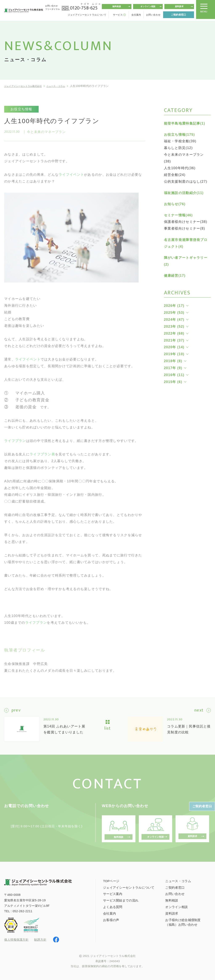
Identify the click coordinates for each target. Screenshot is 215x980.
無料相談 (117, 6)
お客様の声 (111, 919)
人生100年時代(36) (180, 168)
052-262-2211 (22, 911)
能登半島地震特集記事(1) (185, 123)
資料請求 (179, 6)
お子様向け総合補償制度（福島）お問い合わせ (183, 922)
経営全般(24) (175, 175)
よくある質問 (113, 906)
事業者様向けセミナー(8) (185, 228)
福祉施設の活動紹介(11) (184, 193)
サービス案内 (113, 893)
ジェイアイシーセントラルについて (87, 15)
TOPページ (111, 881)
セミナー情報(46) (178, 215)
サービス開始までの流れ (121, 900)
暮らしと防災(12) (178, 148)
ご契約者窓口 (178, 15)
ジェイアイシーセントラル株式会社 (27, 86)
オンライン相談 (148, 6)
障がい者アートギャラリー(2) (186, 261)
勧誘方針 (40, 939)
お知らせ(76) (175, 204)
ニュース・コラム (66, 86)
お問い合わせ (153, 15)
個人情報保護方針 (16, 939)
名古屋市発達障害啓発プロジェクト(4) (186, 243)
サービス (118, 15)
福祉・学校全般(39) (180, 141)
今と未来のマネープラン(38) (184, 158)
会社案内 (136, 15)
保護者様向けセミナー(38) (186, 222)
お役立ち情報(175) (179, 135)
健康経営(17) (175, 276)
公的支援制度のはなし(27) (186, 182)
